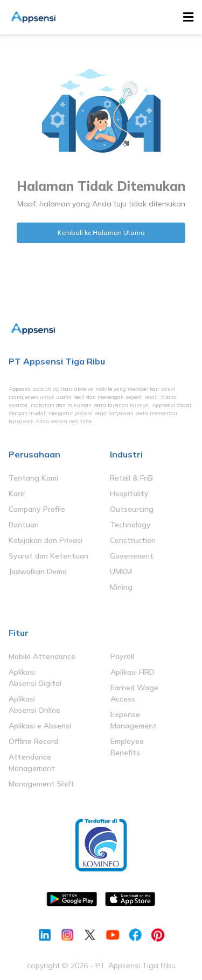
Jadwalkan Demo (38, 571)
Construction (133, 540)
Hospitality (129, 493)
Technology (130, 525)
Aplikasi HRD (133, 672)
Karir (17, 493)
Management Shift (41, 784)
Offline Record (33, 741)
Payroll (122, 656)
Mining (121, 587)
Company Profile (37, 509)
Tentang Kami (33, 478)
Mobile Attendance (42, 656)
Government (132, 556)
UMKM (121, 571)
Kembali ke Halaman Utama (101, 233)
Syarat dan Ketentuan (48, 556)
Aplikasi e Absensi (40, 726)
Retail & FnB (131, 478)
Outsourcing (132, 509)
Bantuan (24, 525)
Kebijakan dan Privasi (46, 540)
